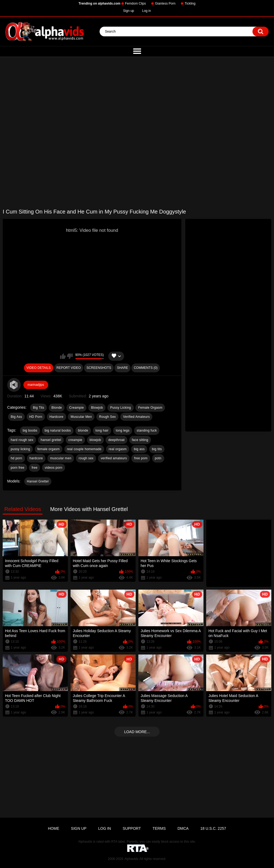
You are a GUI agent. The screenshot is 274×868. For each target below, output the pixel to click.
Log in (147, 11)
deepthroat (116, 440)
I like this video (63, 356)
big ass (139, 449)
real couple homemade (84, 449)
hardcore (36, 458)
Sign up (129, 11)
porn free (18, 468)
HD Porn (36, 417)
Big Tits (38, 408)
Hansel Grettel (38, 481)
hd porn (17, 458)
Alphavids (131, 859)
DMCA (183, 828)
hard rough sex (22, 440)
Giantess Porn (165, 3)
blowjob (95, 440)
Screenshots (99, 368)
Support (132, 828)
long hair (102, 430)
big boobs (30, 430)
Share (122, 368)
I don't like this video (70, 356)
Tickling (190, 3)
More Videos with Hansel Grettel (89, 509)
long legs (123, 430)
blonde (83, 430)
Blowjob (97, 408)
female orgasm (49, 449)
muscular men (61, 458)
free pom (141, 458)
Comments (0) (146, 368)
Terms (159, 828)
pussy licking (20, 449)
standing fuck (147, 430)
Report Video (69, 368)
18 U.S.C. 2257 (213, 828)
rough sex (86, 458)
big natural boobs (58, 430)
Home (54, 828)
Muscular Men (81, 417)
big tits (157, 449)
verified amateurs (114, 458)
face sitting (140, 440)
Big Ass (16, 417)
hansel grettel (51, 440)
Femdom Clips (136, 3)
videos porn (53, 468)
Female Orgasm (150, 408)
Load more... (137, 732)
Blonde (57, 408)
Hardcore (57, 417)
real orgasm (118, 449)
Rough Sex (107, 417)
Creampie (76, 408)
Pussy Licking (120, 408)
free (34, 468)
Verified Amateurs (136, 417)
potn (158, 458)
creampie (75, 440)
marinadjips (36, 385)
